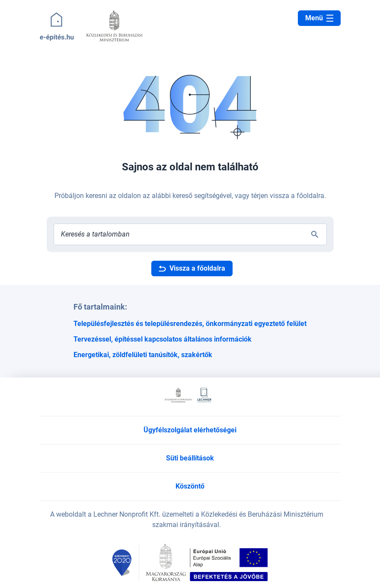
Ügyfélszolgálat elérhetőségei (190, 430)
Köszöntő (190, 486)
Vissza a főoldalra (192, 268)
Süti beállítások (190, 458)
